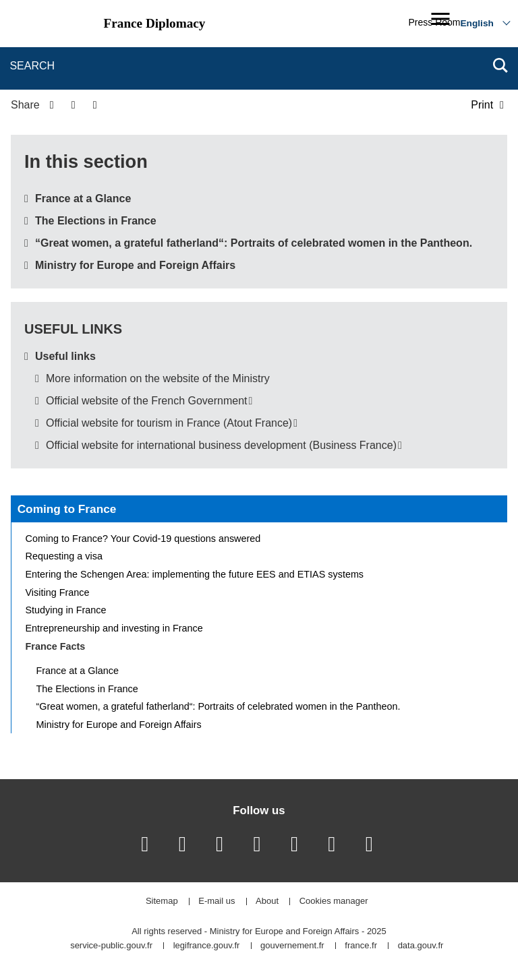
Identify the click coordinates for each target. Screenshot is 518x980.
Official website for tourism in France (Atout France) (169, 423)
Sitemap (162, 901)
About (267, 901)
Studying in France (66, 610)
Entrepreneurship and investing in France (114, 628)
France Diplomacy (155, 23)
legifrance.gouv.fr (207, 946)
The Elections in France (96, 221)
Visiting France (58, 592)
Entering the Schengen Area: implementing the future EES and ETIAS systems (195, 574)
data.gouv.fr (421, 946)
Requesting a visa (64, 556)
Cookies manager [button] (334, 901)
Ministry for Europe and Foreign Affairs (135, 265)
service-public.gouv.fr (111, 946)
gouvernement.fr (292, 946)
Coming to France (67, 509)
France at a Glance (83, 198)
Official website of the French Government (147, 401)
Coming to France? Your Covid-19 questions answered (143, 539)
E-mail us (217, 901)
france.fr (361, 946)
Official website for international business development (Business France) (221, 445)
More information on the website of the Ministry (158, 378)
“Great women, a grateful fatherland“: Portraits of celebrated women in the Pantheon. (254, 243)
